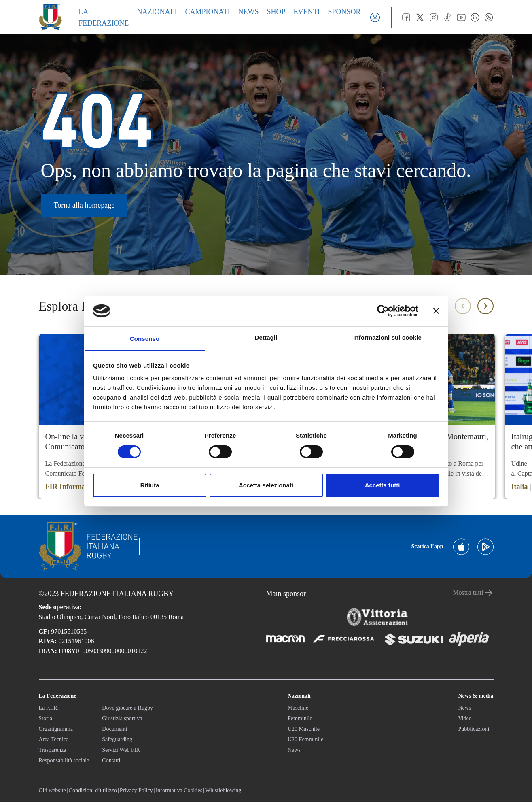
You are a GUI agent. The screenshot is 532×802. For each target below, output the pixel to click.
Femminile (300, 718)
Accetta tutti (383, 485)
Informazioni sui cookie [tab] (387, 337)
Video (465, 718)
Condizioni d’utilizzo (93, 790)
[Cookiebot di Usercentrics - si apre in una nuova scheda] (383, 311)
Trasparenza (53, 750)
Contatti (111, 761)
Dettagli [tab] (266, 337)
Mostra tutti (473, 593)
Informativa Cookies (179, 790)
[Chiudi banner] (436, 311)
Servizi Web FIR (121, 750)
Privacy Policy (136, 790)
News (294, 750)
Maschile (298, 708)
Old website (52, 790)
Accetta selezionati (266, 485)
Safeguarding (117, 739)
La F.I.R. (49, 708)
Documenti (114, 729)
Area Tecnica (54, 739)
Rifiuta (150, 485)
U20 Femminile (305, 739)
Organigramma (56, 729)
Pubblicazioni (474, 729)
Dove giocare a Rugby (127, 708)
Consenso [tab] (145, 339)
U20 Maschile (304, 729)
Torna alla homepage (84, 205)
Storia (46, 718)
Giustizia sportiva (122, 718)
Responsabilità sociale (64, 761)
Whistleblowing (223, 790)
